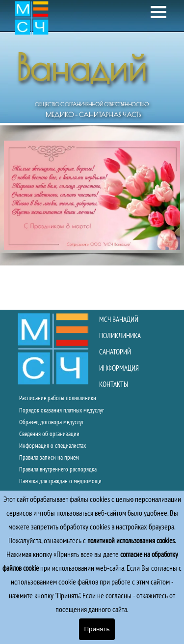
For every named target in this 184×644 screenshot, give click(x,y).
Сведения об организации (49, 434)
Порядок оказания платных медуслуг (62, 410)
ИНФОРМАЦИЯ (119, 368)
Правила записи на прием (49, 457)
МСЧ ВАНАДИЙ (119, 319)
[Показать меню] (159, 12)
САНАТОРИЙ (115, 352)
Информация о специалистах (53, 445)
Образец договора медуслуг (52, 422)
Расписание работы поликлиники (58, 398)
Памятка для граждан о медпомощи (60, 481)
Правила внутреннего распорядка (58, 469)
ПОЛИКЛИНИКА (120, 336)
